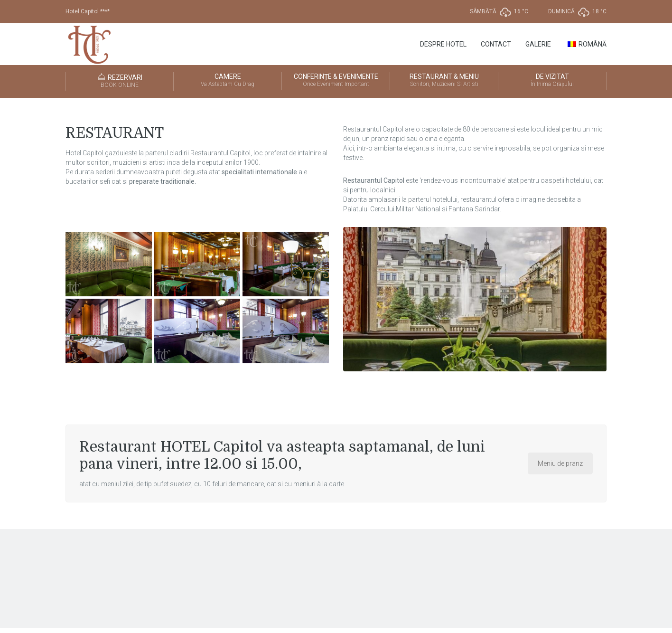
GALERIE (538, 44)
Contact (496, 44)
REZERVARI (120, 81)
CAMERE (228, 81)
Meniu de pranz (560, 463)
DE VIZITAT (552, 81)
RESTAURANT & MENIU (444, 81)
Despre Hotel (443, 44)
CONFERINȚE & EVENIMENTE (336, 81)
